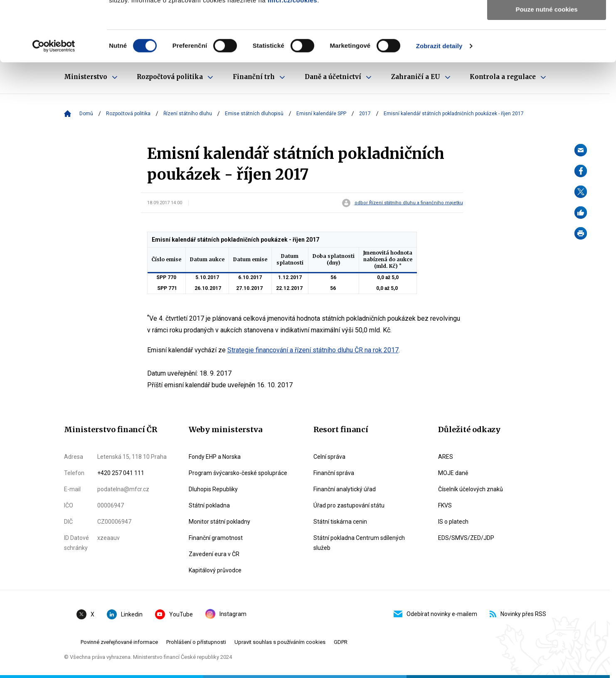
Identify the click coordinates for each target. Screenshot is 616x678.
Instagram (226, 614)
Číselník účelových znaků (471, 489)
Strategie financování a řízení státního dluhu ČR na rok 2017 (313, 350)
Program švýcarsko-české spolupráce (238, 473)
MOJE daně (453, 473)
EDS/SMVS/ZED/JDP (466, 538)
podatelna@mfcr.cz (123, 489)
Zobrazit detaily (439, 106)
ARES (446, 457)
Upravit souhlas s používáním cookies (280, 642)
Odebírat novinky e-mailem (435, 614)
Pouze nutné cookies (546, 69)
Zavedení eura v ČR (214, 554)
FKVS (445, 505)
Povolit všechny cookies (547, 21)
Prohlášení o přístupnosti (196, 642)
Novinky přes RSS (518, 614)
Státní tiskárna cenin (340, 522)
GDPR (341, 642)
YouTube (174, 614)
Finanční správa (334, 473)
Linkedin (125, 614)
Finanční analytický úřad (345, 489)
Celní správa (329, 457)
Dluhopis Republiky (213, 489)
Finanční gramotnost (216, 538)
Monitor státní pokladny (219, 522)
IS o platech (453, 522)
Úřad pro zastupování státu (349, 505)
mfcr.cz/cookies (292, 60)
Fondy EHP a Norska (215, 457)
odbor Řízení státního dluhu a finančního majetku (409, 203)
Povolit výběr (547, 45)
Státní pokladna (209, 505)
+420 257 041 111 (121, 473)
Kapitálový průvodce (215, 570)
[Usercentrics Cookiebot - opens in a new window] (54, 106)
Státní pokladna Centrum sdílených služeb (359, 543)
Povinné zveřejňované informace (119, 642)
